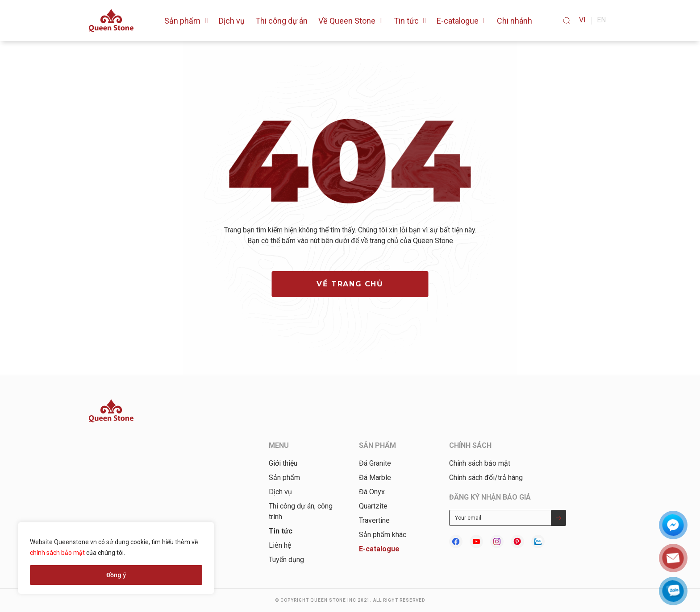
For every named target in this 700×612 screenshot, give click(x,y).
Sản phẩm (284, 478)
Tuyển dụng (286, 560)
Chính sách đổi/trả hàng (486, 478)
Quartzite (373, 506)
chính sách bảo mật (57, 553)
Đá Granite (375, 463)
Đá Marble (375, 478)
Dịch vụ (280, 492)
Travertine (374, 520)
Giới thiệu (283, 463)
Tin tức (281, 531)
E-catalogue (379, 549)
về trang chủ (350, 284)
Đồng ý (116, 575)
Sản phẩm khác (383, 535)
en (601, 20)
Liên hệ (280, 545)
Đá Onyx (372, 492)
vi (582, 20)
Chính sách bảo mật (480, 463)
